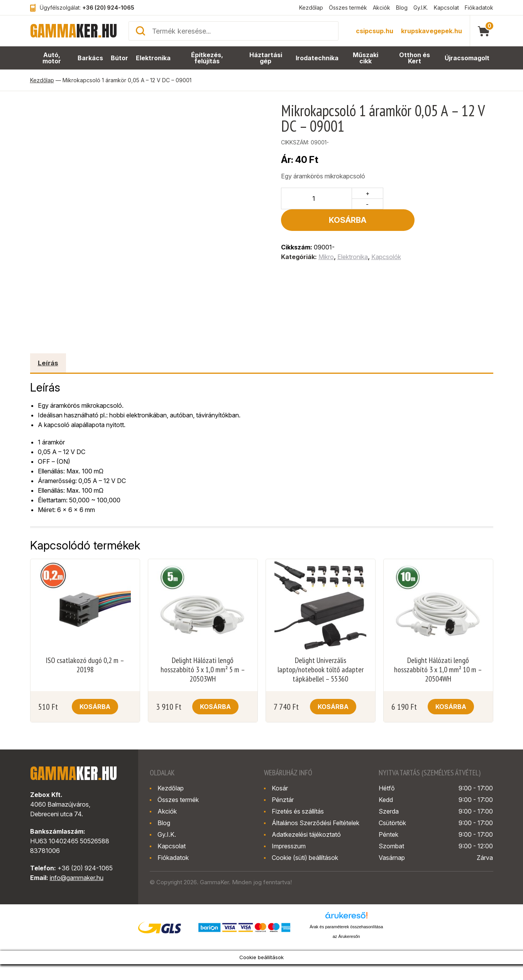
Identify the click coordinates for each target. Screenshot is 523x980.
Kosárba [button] (95, 707)
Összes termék (348, 8)
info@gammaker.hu (77, 878)
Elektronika (153, 58)
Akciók (382, 8)
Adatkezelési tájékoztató (306, 834)
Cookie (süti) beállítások (305, 858)
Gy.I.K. (421, 8)
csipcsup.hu (375, 31)
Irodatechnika (317, 58)
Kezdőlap (311, 8)
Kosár (280, 788)
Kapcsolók (386, 235)
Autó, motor (52, 58)
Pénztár (283, 800)
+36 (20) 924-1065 (108, 8)
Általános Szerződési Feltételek (316, 823)
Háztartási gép (267, 58)
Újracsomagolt (467, 58)
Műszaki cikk (366, 58)
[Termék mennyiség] (317, 198)
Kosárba (440, 198)
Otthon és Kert (415, 58)
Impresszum (289, 846)
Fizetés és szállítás (298, 811)
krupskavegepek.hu (432, 31)
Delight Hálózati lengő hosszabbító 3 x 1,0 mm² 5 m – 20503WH (203, 670)
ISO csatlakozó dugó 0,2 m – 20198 (85, 665)
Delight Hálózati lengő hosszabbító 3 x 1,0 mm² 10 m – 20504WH (438, 670)
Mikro (326, 235)
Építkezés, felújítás (207, 58)
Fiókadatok (479, 8)
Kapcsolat (446, 8)
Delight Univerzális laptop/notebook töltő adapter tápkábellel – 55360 (321, 670)
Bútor (120, 58)
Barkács (91, 58)
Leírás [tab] (48, 363)
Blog (402, 8)
